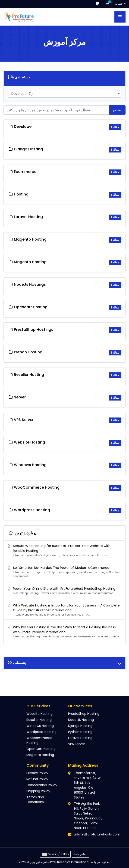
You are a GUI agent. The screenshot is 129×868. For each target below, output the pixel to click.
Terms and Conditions (35, 800)
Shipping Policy (38, 791)
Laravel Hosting (80, 738)
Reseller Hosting (39, 720)
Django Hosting (80, 726)
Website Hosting (39, 714)
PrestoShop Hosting (84, 714)
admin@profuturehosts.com (97, 834)
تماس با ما (80, 854)
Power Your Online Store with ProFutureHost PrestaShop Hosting (64, 591)
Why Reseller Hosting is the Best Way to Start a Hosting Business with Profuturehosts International (64, 632)
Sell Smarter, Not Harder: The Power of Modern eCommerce (64, 572)
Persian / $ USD (55, 854)
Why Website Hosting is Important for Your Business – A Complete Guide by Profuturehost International (64, 610)
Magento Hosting (40, 755)
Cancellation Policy (42, 785)
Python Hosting (80, 732)
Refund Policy (37, 779)
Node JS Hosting (81, 720)
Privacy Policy (37, 773)
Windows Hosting (40, 726)
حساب (119, 4)
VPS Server (77, 744)
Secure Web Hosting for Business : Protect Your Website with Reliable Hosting (64, 550)
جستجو (117, 110)
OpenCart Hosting (41, 749)
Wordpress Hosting (41, 732)
